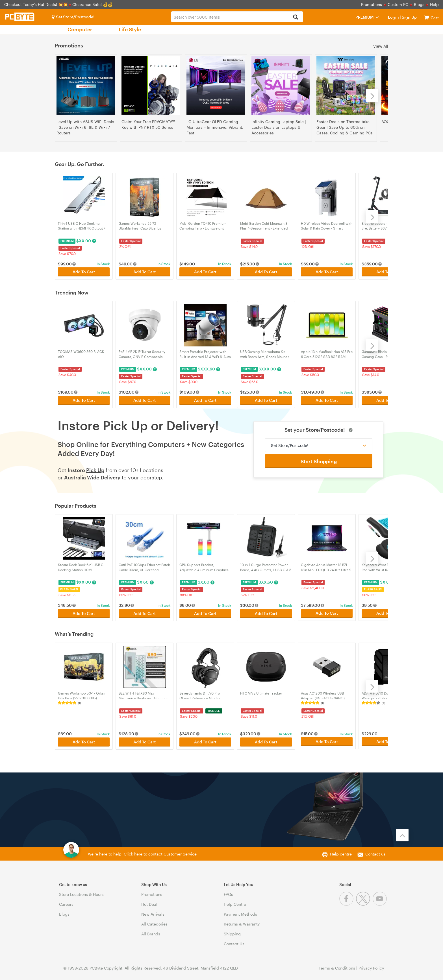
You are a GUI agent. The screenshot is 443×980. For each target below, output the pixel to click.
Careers (66, 902)
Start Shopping (319, 460)
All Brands (151, 932)
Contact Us (234, 941)
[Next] (372, 95)
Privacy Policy (371, 966)
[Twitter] (364, 902)
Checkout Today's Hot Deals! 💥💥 (37, 4)
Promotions (372, 4)
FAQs (228, 892)
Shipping (232, 932)
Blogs (419, 4)
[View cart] (427, 17)
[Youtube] (380, 902)
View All (381, 46)
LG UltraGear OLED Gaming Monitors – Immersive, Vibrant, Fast (215, 127)
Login (393, 17)
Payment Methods (240, 912)
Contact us (375, 852)
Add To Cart (84, 272)
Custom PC (398, 4)
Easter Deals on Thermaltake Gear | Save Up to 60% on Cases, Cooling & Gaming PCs (345, 127)
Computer (80, 29)
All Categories (154, 922)
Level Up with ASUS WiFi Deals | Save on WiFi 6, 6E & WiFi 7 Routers (85, 127)
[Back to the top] (402, 833)
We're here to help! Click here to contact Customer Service (142, 852)
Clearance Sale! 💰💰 (92, 4)
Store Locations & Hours (81, 892)
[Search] (296, 17)
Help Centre (235, 902)
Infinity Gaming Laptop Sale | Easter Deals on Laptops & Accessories (279, 127)
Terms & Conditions (337, 966)
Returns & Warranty (242, 922)
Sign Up (409, 17)
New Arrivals (153, 912)
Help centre (341, 852)
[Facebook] (348, 902)
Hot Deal (149, 902)
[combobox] (237, 17)
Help (434, 4)
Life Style (130, 29)
